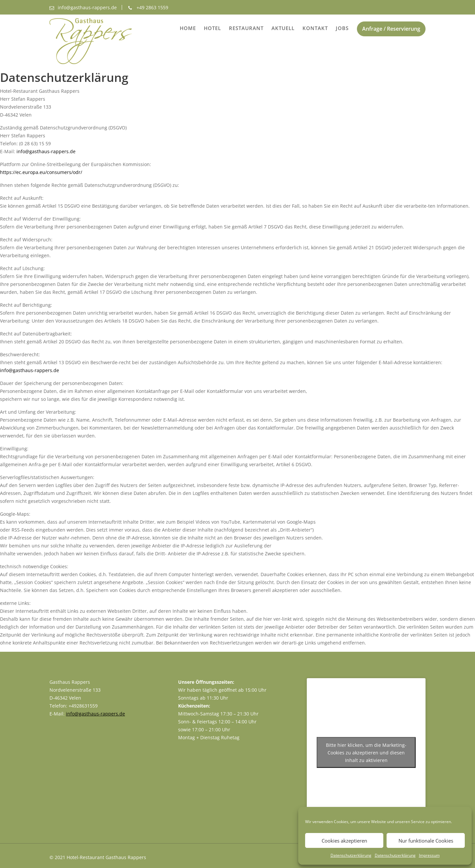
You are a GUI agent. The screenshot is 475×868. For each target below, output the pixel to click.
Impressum (429, 855)
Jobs (342, 28)
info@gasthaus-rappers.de (46, 151)
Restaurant (246, 28)
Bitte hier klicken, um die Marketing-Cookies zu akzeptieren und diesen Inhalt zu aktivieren (366, 752)
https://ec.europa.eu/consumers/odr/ (41, 172)
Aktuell (283, 28)
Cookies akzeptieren (344, 841)
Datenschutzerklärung (351, 855)
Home (188, 28)
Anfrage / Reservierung (391, 29)
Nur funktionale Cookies (426, 841)
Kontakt (315, 28)
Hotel (212, 28)
